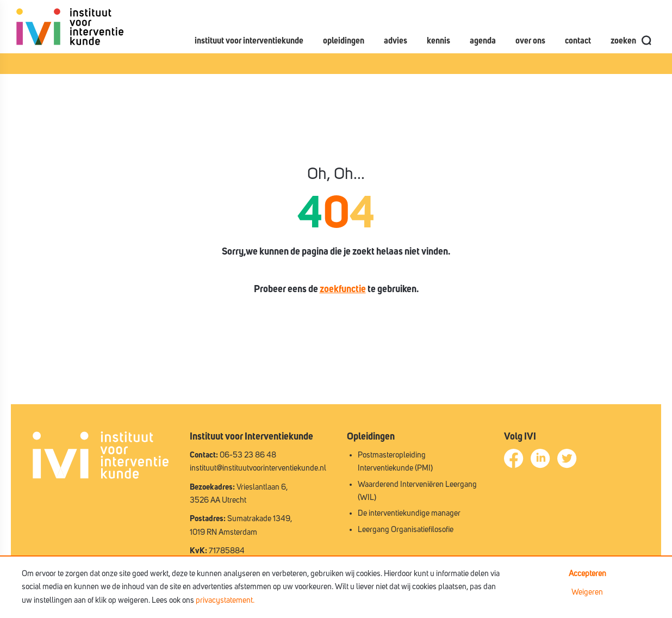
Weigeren (587, 592)
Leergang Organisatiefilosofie (406, 530)
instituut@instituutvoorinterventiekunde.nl (258, 468)
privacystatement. (225, 600)
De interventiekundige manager (409, 513)
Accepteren (587, 574)
